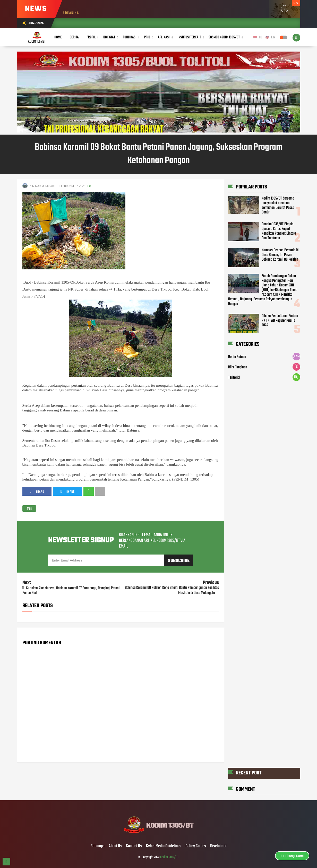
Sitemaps (98, 846)
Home (58, 37)
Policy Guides (196, 846)
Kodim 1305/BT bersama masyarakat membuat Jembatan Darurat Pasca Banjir (278, 205)
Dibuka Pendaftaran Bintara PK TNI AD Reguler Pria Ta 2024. (280, 321)
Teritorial (234, 378)
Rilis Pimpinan (238, 367)
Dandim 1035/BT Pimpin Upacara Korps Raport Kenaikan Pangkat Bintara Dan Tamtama (279, 231)
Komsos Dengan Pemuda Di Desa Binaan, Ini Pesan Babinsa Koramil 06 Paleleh (280, 255)
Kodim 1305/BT (169, 857)
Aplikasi (164, 37)
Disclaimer (218, 846)
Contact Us (134, 846)
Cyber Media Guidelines (164, 846)
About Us (115, 846)
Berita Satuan (237, 357)
